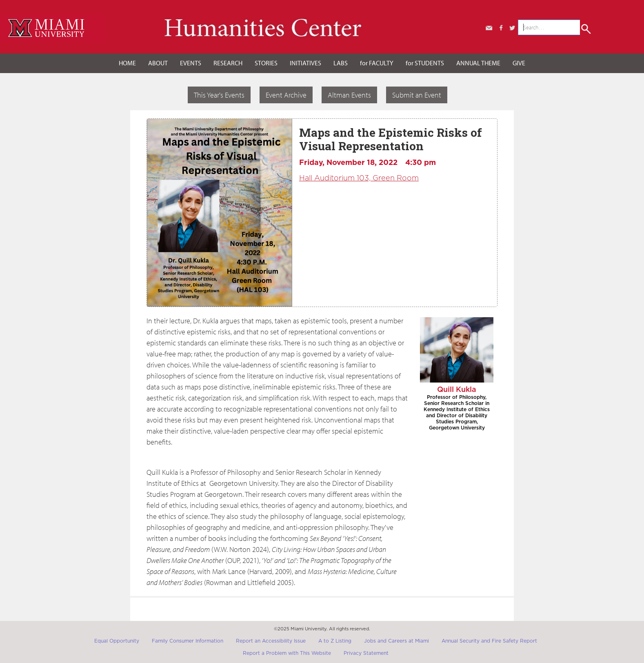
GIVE (519, 63)
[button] (158, 63)
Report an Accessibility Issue (271, 641)
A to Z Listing (335, 641)
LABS (341, 63)
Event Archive (286, 95)
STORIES (266, 63)
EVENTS (191, 63)
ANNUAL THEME (478, 63)
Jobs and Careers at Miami (396, 641)
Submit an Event (417, 95)
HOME (127, 63)
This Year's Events (219, 95)
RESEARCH (228, 63)
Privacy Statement (366, 653)
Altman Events (349, 95)
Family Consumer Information (188, 641)
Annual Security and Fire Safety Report (489, 641)
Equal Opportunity (117, 641)
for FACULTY (377, 63)
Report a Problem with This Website (287, 653)
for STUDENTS (425, 63)
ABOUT (158, 63)
